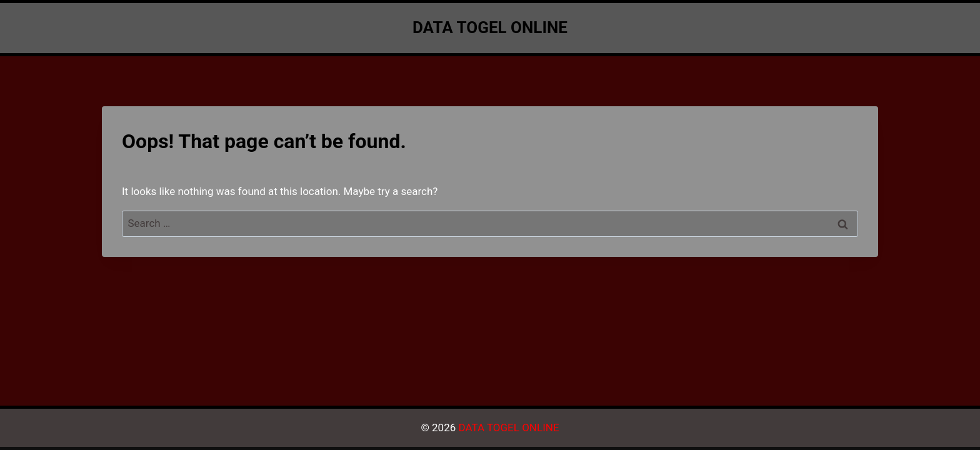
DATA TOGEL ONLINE (508, 427)
